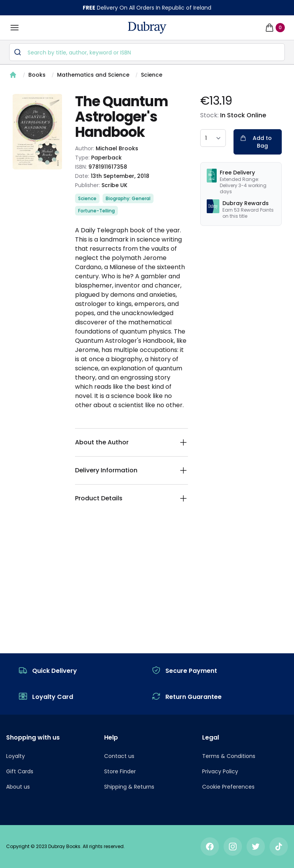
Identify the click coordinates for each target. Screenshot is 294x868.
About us (18, 787)
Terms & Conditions (229, 756)
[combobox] (147, 52)
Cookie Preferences (228, 787)
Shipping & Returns (129, 787)
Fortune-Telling (96, 211)
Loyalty (16, 756)
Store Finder (120, 771)
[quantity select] (213, 138)
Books (37, 75)
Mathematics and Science (93, 75)
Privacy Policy (220, 771)
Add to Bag (256, 142)
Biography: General (128, 198)
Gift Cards (20, 771)
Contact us (119, 756)
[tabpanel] (38, 132)
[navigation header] (147, 28)
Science (152, 75)
